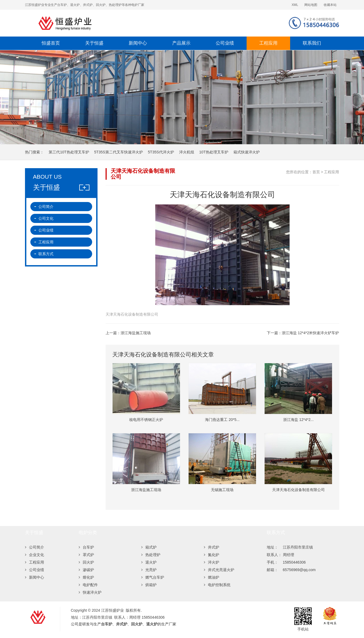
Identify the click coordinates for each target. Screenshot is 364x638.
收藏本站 (330, 5)
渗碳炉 (86, 570)
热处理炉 (151, 555)
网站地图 (311, 5)
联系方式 (46, 254)
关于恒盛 (94, 43)
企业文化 (35, 555)
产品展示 (181, 43)
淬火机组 (187, 152)
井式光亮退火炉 (219, 570)
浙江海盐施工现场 (136, 333)
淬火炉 (212, 562)
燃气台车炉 (153, 577)
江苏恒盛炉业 (119, 23)
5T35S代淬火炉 (161, 152)
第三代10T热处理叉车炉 (69, 152)
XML (295, 5)
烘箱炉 (149, 585)
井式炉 (212, 547)
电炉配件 (88, 585)
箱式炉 (149, 547)
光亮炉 (149, 570)
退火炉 (149, 562)
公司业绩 (225, 43)
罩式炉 (86, 555)
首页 (316, 172)
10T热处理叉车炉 (214, 152)
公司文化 (46, 218)
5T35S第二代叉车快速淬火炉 (118, 152)
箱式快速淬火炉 (247, 152)
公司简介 (46, 207)
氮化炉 (212, 555)
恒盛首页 (51, 43)
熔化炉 (86, 577)
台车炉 (86, 547)
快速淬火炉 (90, 592)
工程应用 (268, 43)
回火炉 (86, 562)
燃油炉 (212, 577)
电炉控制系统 (217, 585)
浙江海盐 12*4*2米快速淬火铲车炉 (311, 333)
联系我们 (312, 43)
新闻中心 (138, 43)
